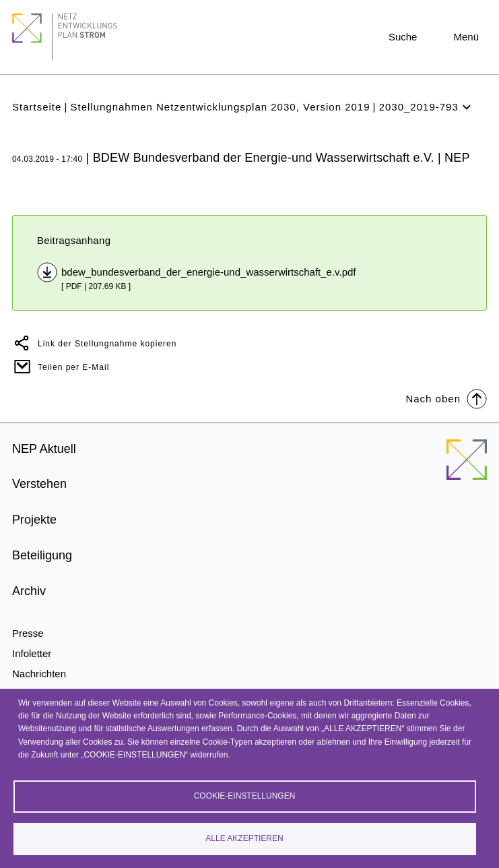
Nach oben (446, 398)
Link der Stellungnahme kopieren (107, 344)
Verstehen (39, 484)
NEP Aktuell (44, 449)
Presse (28, 633)
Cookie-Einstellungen (245, 796)
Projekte (34, 520)
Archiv (29, 591)
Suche (403, 37)
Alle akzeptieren (244, 838)
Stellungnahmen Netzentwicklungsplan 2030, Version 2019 (220, 107)
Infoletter (32, 653)
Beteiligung (42, 555)
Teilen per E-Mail (73, 367)
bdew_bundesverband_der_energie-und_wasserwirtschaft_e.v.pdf (209, 272)
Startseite (37, 107)
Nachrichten (39, 674)
